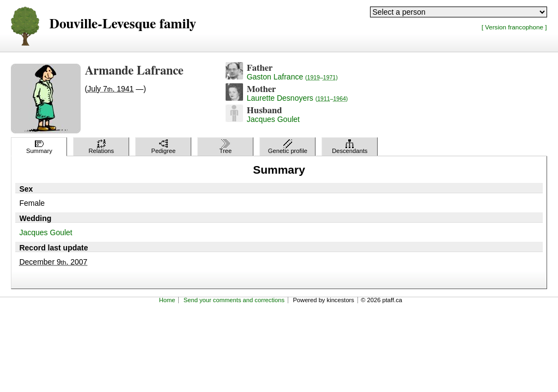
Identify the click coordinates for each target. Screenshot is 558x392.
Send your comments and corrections (234, 300)
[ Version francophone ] (514, 27)
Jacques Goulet (273, 119)
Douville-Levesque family (122, 24)
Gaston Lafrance (292, 77)
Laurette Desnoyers (298, 98)
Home (167, 300)
